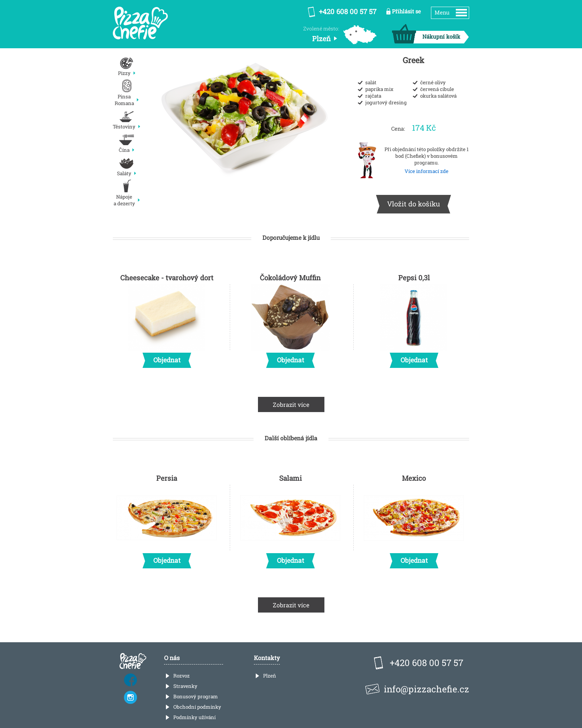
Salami (290, 519)
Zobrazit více (291, 404)
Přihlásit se (406, 11)
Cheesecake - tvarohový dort (167, 319)
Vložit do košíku (413, 204)
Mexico (414, 519)
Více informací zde (426, 171)
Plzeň (270, 676)
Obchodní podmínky (197, 707)
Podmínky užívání (194, 717)
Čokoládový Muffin (290, 319)
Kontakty (267, 658)
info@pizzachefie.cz (426, 689)
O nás (172, 658)
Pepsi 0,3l (414, 319)
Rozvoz (182, 676)
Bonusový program (196, 696)
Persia (167, 519)
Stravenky (185, 686)
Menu (442, 12)
